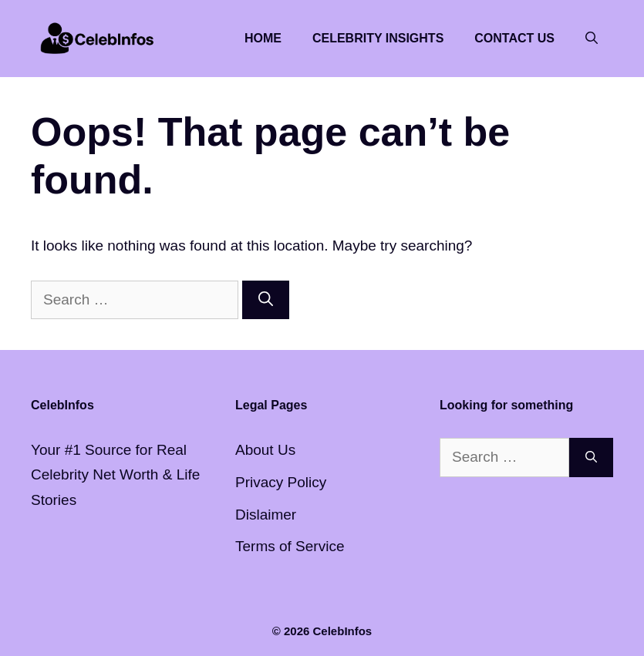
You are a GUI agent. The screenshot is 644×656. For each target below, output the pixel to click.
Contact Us (514, 38)
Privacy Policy (281, 482)
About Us (265, 450)
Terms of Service (290, 546)
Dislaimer (266, 515)
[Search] (266, 300)
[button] (592, 39)
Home (263, 38)
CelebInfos (343, 631)
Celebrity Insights (378, 38)
